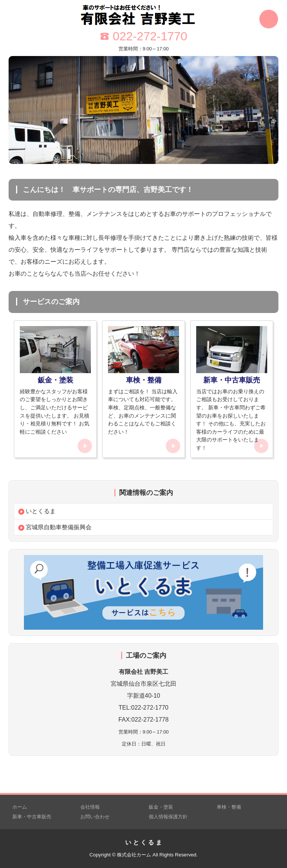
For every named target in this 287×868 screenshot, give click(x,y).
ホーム (20, 807)
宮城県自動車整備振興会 (55, 527)
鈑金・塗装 (161, 807)
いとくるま (37, 511)
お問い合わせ (95, 817)
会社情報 (90, 807)
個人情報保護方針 (168, 817)
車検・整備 (229, 807)
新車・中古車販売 (32, 817)
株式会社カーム (134, 855)
